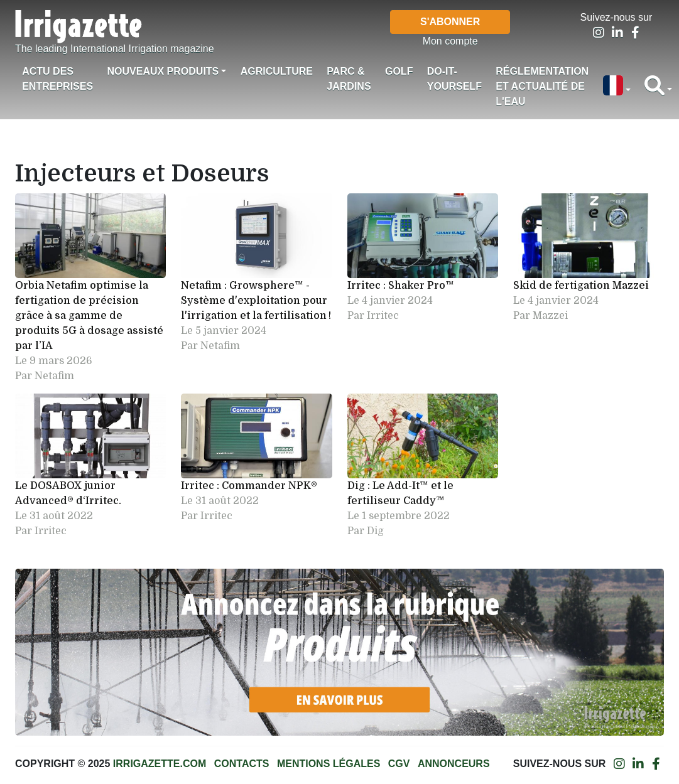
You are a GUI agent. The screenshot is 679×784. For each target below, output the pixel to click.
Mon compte (450, 41)
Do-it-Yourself (454, 79)
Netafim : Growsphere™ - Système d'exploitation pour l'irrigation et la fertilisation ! (256, 301)
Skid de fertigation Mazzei (581, 286)
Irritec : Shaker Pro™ (401, 286)
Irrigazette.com (160, 764)
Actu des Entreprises (57, 79)
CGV (399, 764)
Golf (399, 71)
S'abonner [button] (450, 22)
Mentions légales (329, 764)
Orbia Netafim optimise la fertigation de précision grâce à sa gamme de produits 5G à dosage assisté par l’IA (89, 316)
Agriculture (277, 71)
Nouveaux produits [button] (163, 71)
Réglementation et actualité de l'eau (542, 86)
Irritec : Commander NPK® (249, 486)
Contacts (242, 764)
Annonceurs (454, 764)
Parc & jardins (349, 79)
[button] (616, 87)
